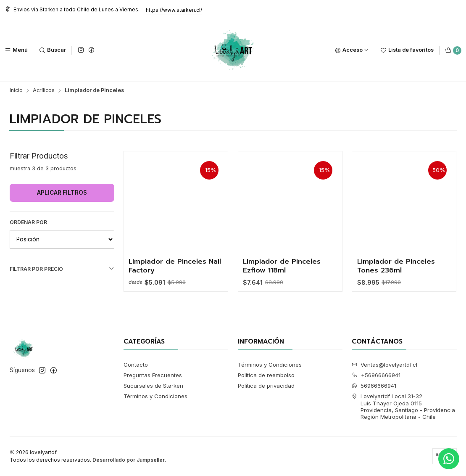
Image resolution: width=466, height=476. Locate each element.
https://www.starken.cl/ (174, 10)
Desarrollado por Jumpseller (129, 460)
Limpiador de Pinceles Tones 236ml (396, 266)
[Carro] (453, 50)
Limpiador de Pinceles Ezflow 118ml (282, 266)
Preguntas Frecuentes (153, 375)
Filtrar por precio (62, 269)
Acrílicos (44, 91)
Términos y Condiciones (155, 396)
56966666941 (374, 386)
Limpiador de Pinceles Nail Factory (175, 266)
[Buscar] (53, 50)
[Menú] (16, 50)
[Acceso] (352, 50)
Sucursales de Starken (153, 386)
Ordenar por (28, 222)
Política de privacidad (266, 386)
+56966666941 (376, 375)
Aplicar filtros (62, 193)
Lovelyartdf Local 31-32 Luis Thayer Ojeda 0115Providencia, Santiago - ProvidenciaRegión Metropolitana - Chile (403, 406)
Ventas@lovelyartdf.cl (384, 365)
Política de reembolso (266, 375)
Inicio (16, 91)
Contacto (136, 365)
